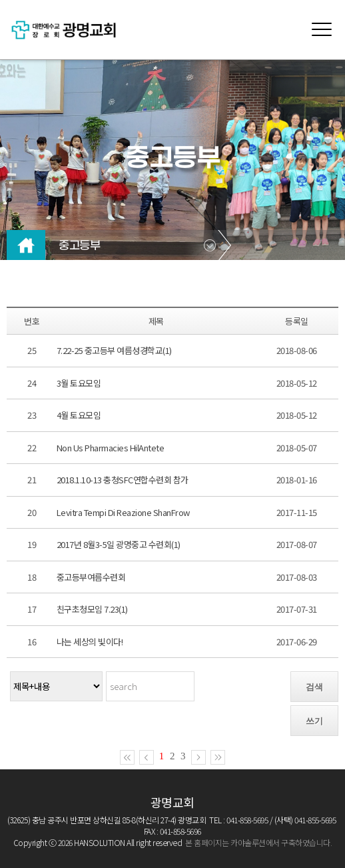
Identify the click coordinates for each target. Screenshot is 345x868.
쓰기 (314, 721)
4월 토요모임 (79, 415)
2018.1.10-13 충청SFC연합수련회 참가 (123, 480)
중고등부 (79, 246)
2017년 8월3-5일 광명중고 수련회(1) (119, 544)
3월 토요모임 (79, 383)
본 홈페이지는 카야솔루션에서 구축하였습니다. (258, 842)
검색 (314, 687)
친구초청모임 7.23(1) (92, 609)
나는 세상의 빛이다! (90, 642)
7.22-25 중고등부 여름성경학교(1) (114, 350)
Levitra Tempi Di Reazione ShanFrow (123, 512)
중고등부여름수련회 (91, 577)
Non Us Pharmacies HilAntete (111, 448)
